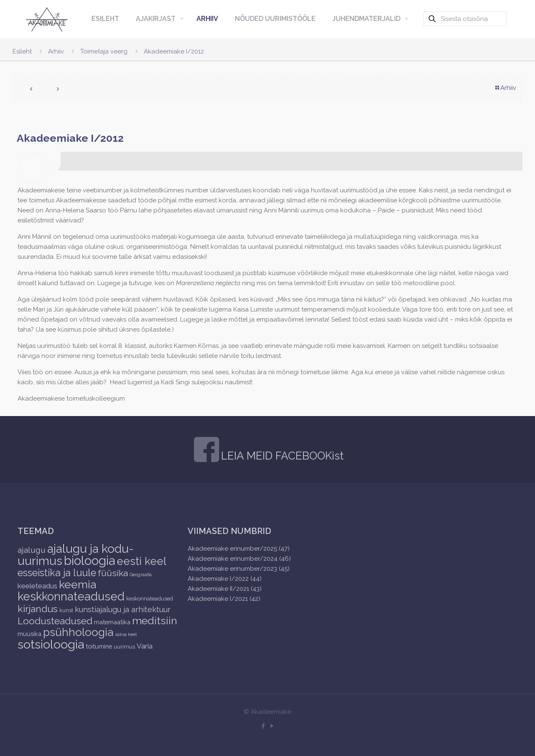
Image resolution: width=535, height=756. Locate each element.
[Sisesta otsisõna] (465, 19)
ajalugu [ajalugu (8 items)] (32, 550)
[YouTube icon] (272, 726)
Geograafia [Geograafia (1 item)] (141, 575)
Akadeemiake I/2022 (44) (225, 579)
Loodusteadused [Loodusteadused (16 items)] (55, 621)
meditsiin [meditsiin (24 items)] (155, 621)
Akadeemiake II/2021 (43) (225, 589)
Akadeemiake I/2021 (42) (224, 599)
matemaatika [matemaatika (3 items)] (112, 622)
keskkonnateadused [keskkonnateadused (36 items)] (71, 596)
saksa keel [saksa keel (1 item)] (126, 634)
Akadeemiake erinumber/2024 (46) (239, 559)
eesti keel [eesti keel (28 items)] (141, 561)
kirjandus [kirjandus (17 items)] (38, 609)
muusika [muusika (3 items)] (29, 634)
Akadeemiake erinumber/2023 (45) (239, 569)
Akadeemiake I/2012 (174, 51)
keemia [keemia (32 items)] (78, 584)
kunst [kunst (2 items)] (66, 610)
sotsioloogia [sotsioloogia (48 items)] (51, 644)
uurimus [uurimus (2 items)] (124, 647)
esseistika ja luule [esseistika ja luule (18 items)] (57, 573)
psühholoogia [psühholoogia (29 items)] (78, 632)
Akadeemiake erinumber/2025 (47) (239, 549)
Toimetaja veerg (104, 51)
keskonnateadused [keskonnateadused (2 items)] (150, 599)
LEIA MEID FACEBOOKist (282, 456)
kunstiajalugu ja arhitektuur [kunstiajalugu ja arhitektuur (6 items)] (123, 609)
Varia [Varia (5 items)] (145, 646)
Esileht (22, 51)
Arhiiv (56, 51)
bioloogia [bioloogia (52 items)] (89, 561)
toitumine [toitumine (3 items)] (99, 646)
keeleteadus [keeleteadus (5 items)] (37, 586)
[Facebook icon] (263, 726)
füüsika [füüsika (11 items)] (113, 573)
